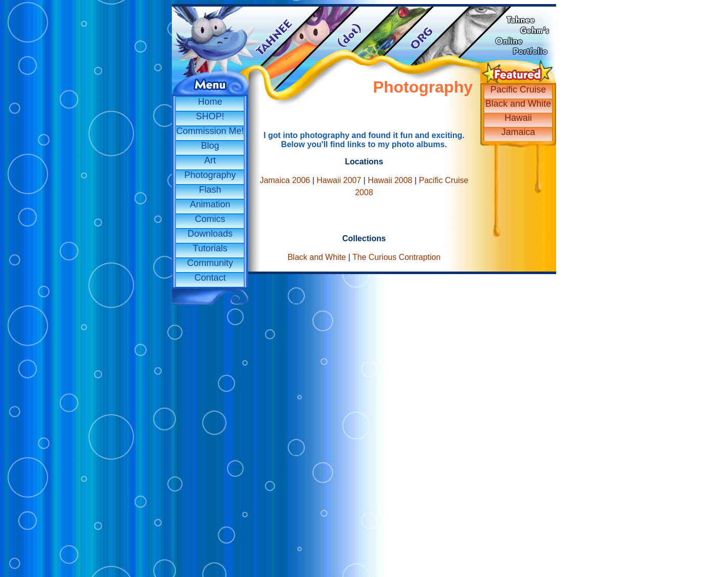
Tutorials (210, 248)
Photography (210, 175)
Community (210, 263)
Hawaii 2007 (339, 180)
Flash (210, 190)
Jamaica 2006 (285, 180)
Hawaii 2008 (390, 180)
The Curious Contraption (396, 257)
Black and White (518, 104)
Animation (210, 204)
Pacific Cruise (518, 90)
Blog (210, 146)
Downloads (210, 234)
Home (210, 102)
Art (210, 160)
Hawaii (518, 118)
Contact (210, 278)
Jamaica (518, 132)
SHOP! (210, 116)
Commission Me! (210, 131)
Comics (210, 219)
